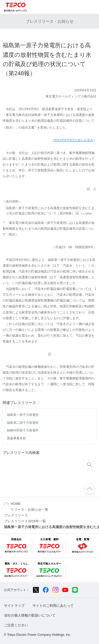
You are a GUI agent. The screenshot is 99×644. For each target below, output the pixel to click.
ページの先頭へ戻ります (89, 489)
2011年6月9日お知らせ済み (74, 140)
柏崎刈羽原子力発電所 (23, 430)
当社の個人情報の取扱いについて (30, 615)
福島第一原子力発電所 (23, 415)
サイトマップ (14, 606)
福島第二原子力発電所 (23, 423)
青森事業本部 (16, 438)
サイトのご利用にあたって (53, 606)
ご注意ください (16, 625)
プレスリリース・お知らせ (50, 21)
